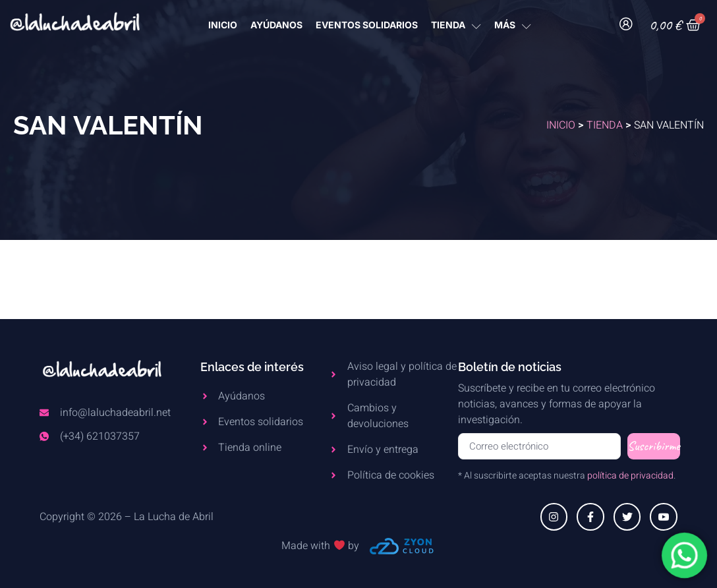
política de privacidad (630, 476)
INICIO (223, 25)
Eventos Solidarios (367, 25)
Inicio (561, 125)
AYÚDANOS (276, 25)
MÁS (513, 25)
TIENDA (456, 25)
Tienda (605, 125)
